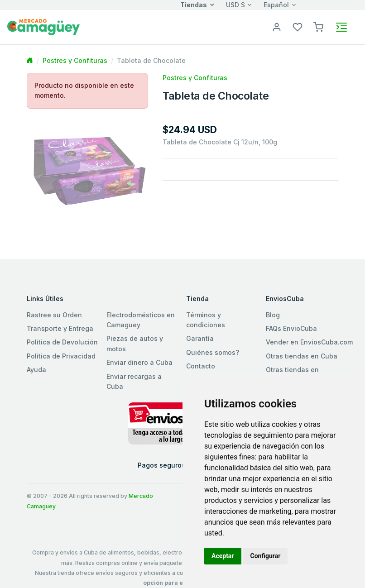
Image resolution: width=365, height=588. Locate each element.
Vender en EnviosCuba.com (309, 342)
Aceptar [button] (223, 556)
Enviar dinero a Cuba (139, 362)
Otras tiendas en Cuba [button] (302, 356)
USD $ (235, 5)
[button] (318, 26)
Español (276, 5)
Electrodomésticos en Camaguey (141, 320)
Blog (273, 315)
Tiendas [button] (194, 5)
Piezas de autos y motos (135, 343)
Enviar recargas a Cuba (134, 381)
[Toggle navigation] (341, 27)
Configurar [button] (266, 556)
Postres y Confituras (75, 60)
